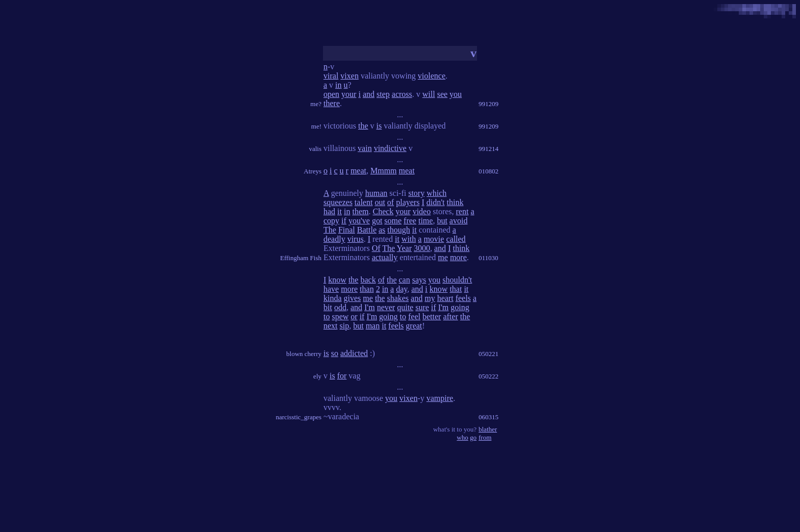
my (430, 298)
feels (463, 298)
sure (422, 307)
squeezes (338, 202)
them (360, 211)
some (393, 221)
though (398, 230)
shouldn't (457, 280)
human (377, 193)
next (331, 326)
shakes (398, 298)
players (408, 202)
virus (356, 239)
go (473, 437)
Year (404, 248)
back (368, 280)
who (462, 437)
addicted (354, 353)
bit (328, 307)
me (443, 257)
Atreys (312, 171)
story (416, 193)
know (337, 280)
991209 (489, 104)
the (363, 126)
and (369, 94)
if (344, 221)
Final (347, 230)
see (442, 94)
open (331, 94)
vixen (349, 76)
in (338, 85)
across (402, 94)
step (383, 94)
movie (434, 239)
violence (432, 76)
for (342, 376)
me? (316, 104)
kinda (333, 298)
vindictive (390, 148)
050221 (489, 354)
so (335, 353)
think (455, 202)
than (367, 289)
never (386, 307)
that (456, 289)
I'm (370, 307)
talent (364, 202)
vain (365, 148)
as (382, 230)
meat (358, 171)
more (458, 257)
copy (331, 221)
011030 (489, 258)
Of (376, 248)
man (373, 326)
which (436, 193)
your (349, 94)
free (410, 221)
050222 (489, 376)
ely (317, 376)
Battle (367, 230)
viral (331, 76)
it (340, 211)
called (456, 239)
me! (316, 126)
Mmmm (384, 171)
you (456, 94)
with (409, 239)
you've (359, 221)
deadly (334, 239)
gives (353, 298)
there (332, 103)
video (422, 211)
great (414, 326)
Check (383, 211)
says (419, 280)
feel (414, 316)
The (330, 230)
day (402, 289)
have (331, 289)
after (450, 316)
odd (340, 307)
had (329, 211)
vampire (440, 398)
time (426, 221)
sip (345, 326)
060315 (489, 417)
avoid (459, 221)
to (327, 316)
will (429, 94)
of (391, 202)
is (379, 126)
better (432, 316)
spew (340, 316)
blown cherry (304, 354)
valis (315, 149)
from (485, 437)
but (442, 221)
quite (405, 307)
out (380, 202)
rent (462, 211)
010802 (489, 171)
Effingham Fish (301, 258)
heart (445, 298)
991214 (489, 149)
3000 (422, 248)
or (354, 316)
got (377, 221)
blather (488, 429)
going (460, 307)
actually (385, 257)
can (405, 280)
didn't (436, 202)
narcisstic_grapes (298, 417)
